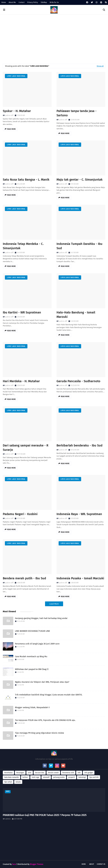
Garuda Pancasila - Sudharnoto (78, 381)
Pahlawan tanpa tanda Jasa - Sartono (77, 113)
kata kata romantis (12, 777)
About (92, 864)
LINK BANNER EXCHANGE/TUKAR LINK (32, 631)
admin (8, 819)
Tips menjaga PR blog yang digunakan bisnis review (39, 733)
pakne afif (9, 115)
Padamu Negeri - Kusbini (20, 514)
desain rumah (53, 773)
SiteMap (44, 2)
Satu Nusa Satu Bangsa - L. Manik (26, 180)
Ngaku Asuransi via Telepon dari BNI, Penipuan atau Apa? (42, 682)
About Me (12, 2)
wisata (18, 782)
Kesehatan (8, 773)
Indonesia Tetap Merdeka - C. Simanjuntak (23, 246)
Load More (54, 604)
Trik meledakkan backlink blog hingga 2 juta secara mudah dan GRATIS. (49, 695)
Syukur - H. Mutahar (17, 111)
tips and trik (94, 777)
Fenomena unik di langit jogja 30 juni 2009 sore (37, 644)
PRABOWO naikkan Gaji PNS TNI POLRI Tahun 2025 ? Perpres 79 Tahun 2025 (45, 815)
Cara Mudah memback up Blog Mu (31, 656)
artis (30, 773)
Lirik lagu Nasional (16, 76)
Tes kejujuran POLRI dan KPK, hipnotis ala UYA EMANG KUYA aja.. (45, 720)
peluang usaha (59, 777)
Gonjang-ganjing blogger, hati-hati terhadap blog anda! (41, 618)
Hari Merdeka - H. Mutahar (21, 381)
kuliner (25, 777)
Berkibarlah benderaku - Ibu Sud (79, 445)
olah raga (35, 777)
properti (72, 777)
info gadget (89, 773)
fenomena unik (68, 773)
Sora (14, 864)
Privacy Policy (33, 2)
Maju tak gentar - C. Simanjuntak (80, 180)
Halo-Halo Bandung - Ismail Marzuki (76, 315)
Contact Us (101, 864)
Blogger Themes (37, 864)
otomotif (46, 777)
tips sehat (8, 782)
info (79, 773)
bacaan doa (40, 773)
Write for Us (54, 2)
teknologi (82, 777)
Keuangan (20, 773)
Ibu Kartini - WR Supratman (22, 312)
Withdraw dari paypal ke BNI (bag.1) (32, 669)
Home (4, 2)
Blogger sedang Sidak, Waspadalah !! (32, 707)
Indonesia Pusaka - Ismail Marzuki (80, 578)
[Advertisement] (54, 39)
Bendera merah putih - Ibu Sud (24, 578)
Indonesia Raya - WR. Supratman (79, 514)
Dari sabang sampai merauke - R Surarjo (26, 448)
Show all (100, 66)
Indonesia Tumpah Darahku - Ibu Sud (79, 246)
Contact (22, 2)
